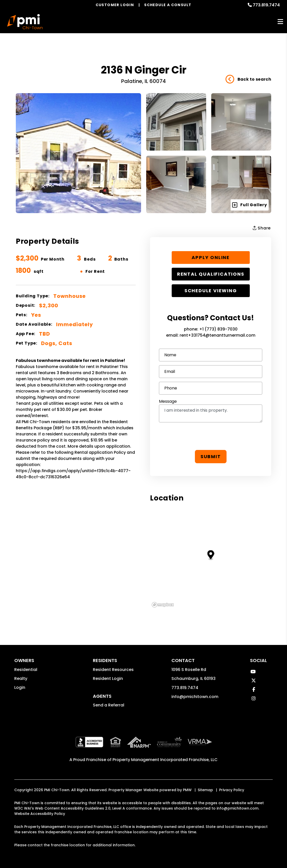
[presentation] (211, 436)
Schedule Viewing (211, 291)
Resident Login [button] (108, 678)
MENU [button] (280, 22)
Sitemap (205, 790)
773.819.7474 (266, 5)
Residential (26, 670)
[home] (25, 22)
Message (168, 401)
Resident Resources (113, 670)
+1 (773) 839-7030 (218, 329)
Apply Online (211, 257)
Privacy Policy (232, 790)
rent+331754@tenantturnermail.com (217, 335)
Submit (211, 456)
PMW (187, 790)
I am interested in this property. (211, 413)
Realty (21, 678)
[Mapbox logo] (163, 605)
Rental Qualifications (211, 274)
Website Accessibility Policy (40, 814)
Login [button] (20, 687)
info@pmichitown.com (195, 697)
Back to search (248, 79)
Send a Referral (109, 705)
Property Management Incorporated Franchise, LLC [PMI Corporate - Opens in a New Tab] (165, 760)
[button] (253, 672)
